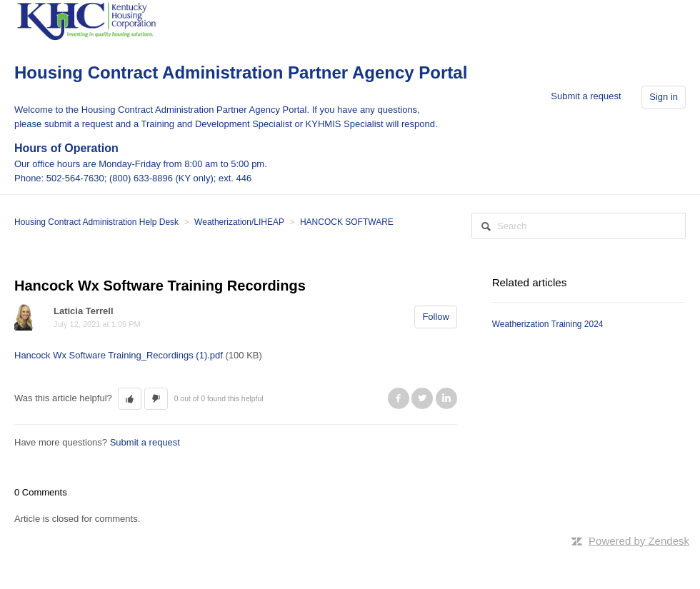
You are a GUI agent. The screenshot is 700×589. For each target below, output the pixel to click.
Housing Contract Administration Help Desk (96, 222)
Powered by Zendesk (639, 541)
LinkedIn (446, 398)
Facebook (399, 398)
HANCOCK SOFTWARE (347, 222)
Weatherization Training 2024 (548, 324)
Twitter (422, 398)
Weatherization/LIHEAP (239, 222)
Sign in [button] (664, 97)
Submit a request (586, 96)
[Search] (579, 226)
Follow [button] (436, 317)
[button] (130, 399)
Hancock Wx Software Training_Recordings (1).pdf (119, 355)
